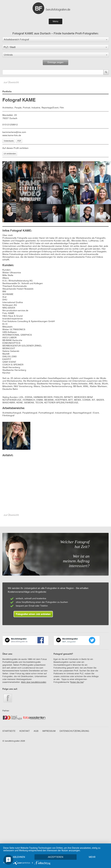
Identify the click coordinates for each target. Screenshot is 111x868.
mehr (19, 857)
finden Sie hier (77, 682)
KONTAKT (25, 731)
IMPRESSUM (49, 731)
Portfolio (7, 92)
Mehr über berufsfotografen (34, 682)
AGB (36, 731)
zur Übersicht (11, 83)
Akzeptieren (56, 851)
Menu (55, 21)
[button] (56, 40)
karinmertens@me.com (14, 132)
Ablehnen (19, 851)
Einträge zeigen (55, 62)
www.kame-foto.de (12, 135)
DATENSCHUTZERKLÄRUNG (74, 731)
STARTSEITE (9, 731)
